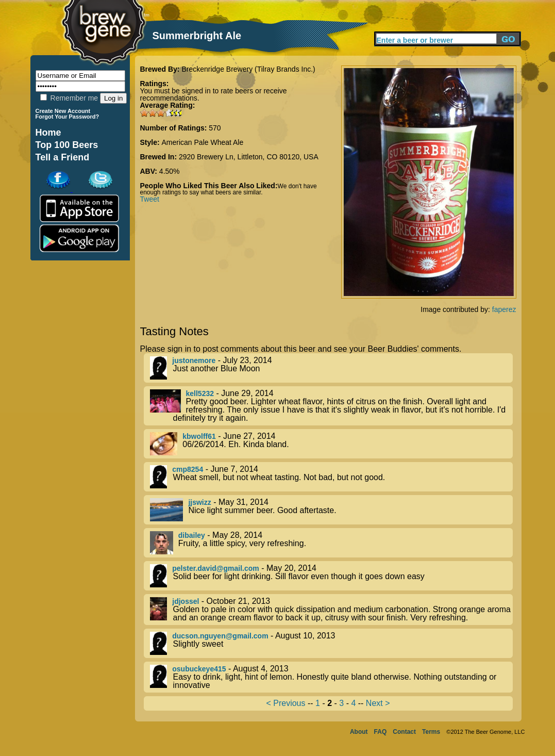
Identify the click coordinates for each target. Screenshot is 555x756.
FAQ (381, 732)
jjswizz (199, 502)
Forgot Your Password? (68, 117)
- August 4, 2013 (331, 677)
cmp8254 (188, 469)
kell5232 (200, 393)
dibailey (192, 535)
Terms (431, 732)
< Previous (285, 703)
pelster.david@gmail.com (216, 568)
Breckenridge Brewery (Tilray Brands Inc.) (248, 69)
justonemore (194, 360)
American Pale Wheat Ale (203, 142)
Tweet (150, 199)
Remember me (69, 98)
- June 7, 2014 (331, 477)
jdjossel (186, 601)
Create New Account (63, 111)
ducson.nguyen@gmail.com (220, 636)
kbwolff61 (199, 436)
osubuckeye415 (199, 669)
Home (48, 133)
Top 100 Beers (67, 145)
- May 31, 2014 (331, 510)
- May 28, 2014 (331, 543)
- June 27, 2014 (331, 444)
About (359, 732)
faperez (504, 309)
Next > (378, 703)
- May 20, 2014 (331, 576)
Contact (404, 732)
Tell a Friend (63, 157)
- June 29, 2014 (331, 406)
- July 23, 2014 (331, 368)
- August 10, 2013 (331, 643)
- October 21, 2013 (331, 610)
